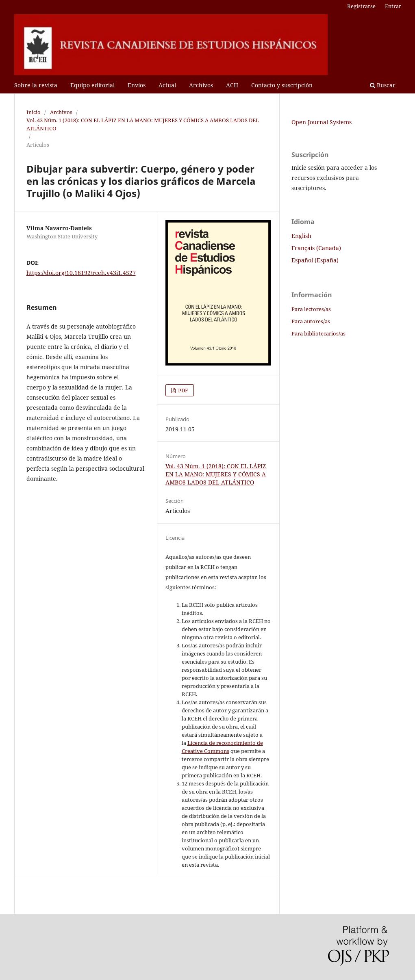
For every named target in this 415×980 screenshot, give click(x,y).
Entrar (393, 6)
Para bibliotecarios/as (318, 333)
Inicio (34, 112)
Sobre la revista (36, 85)
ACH (232, 85)
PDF (183, 390)
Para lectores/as (311, 309)
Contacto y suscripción (282, 85)
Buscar (383, 85)
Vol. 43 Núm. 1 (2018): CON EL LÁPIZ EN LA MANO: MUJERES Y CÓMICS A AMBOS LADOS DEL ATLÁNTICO (143, 124)
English (301, 236)
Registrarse (361, 6)
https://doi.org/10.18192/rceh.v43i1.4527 (81, 273)
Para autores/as (311, 321)
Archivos (201, 85)
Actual (167, 85)
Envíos (137, 85)
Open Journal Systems (322, 122)
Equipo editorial (92, 85)
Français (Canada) (316, 248)
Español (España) (315, 260)
